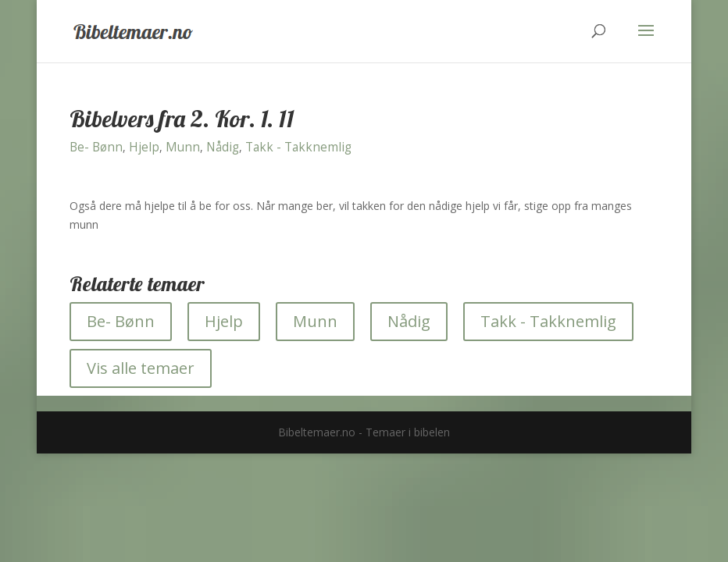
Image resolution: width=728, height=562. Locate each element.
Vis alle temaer (141, 368)
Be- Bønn (96, 147)
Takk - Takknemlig (298, 147)
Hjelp (144, 147)
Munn (183, 147)
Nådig (223, 147)
